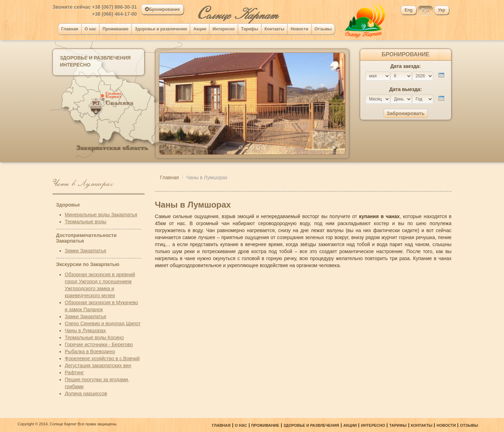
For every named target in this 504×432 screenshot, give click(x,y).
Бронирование (162, 9)
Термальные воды (86, 222)
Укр (442, 10)
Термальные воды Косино (94, 337)
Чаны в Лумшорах (85, 330)
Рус (425, 10)
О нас (90, 29)
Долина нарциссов (86, 393)
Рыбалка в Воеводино (90, 351)
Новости (299, 29)
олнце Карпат (237, 12)
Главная (70, 29)
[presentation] (441, 75)
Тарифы (250, 29)
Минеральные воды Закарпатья (101, 215)
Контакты (275, 29)
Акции (200, 29)
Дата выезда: (405, 89)
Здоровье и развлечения (161, 29)
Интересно (224, 29)
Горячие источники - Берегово (99, 344)
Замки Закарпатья (85, 251)
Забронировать (406, 113)
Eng (409, 10)
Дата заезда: (405, 66)
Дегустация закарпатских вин (98, 365)
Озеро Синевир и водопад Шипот (103, 323)
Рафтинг (74, 372)
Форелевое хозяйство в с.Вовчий (102, 358)
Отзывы (323, 29)
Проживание (115, 29)
